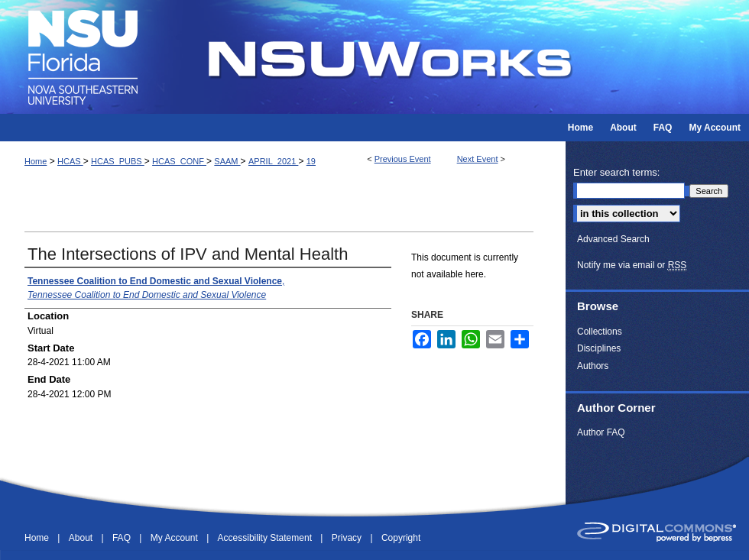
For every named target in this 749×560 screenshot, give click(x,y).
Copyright (401, 538)
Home (36, 161)
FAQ (123, 538)
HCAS (70, 161)
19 (311, 161)
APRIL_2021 (273, 161)
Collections (600, 332)
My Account (175, 538)
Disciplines (599, 348)
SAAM (227, 161)
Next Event (478, 159)
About (82, 538)
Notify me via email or (632, 265)
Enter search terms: (616, 172)
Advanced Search (613, 239)
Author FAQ (601, 432)
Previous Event (403, 159)
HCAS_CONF (179, 161)
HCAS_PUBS (118, 161)
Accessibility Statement (266, 538)
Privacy (348, 538)
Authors (593, 366)
